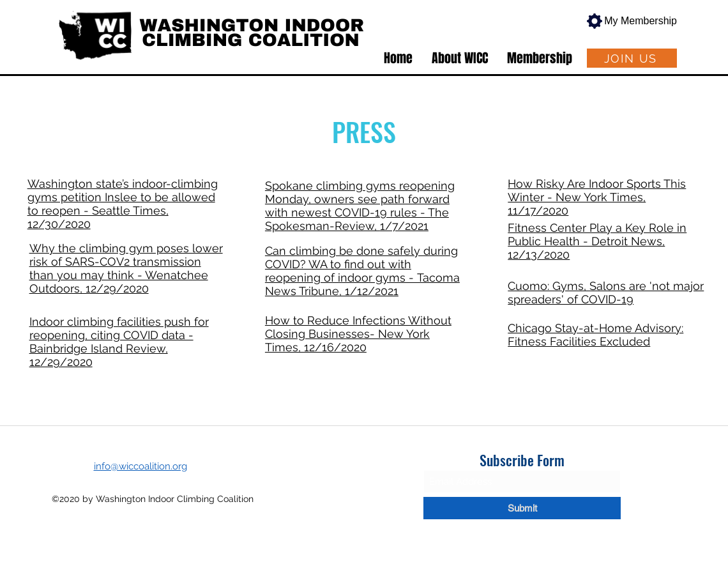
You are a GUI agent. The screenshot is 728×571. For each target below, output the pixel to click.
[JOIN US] (632, 58)
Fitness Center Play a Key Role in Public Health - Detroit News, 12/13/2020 (597, 241)
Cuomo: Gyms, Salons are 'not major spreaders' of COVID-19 (606, 293)
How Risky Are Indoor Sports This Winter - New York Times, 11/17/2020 (597, 197)
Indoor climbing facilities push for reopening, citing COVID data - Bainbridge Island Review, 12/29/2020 (119, 342)
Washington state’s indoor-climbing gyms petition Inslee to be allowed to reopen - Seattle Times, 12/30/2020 (123, 204)
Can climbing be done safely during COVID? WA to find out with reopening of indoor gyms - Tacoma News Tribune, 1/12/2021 (362, 271)
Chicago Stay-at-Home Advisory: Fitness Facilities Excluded (595, 335)
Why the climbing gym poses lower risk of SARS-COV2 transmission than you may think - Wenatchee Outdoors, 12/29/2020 (126, 268)
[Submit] (522, 508)
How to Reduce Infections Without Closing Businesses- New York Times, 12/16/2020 (358, 334)
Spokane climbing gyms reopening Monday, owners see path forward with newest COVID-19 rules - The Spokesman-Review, (360, 206)
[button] (460, 58)
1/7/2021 (404, 226)
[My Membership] (628, 21)
